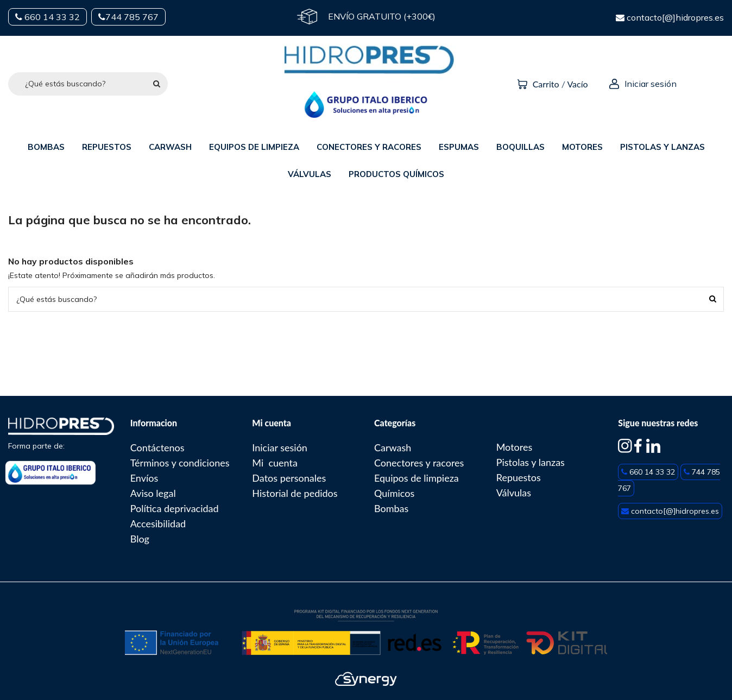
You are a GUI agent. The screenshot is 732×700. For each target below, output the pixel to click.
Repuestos (519, 477)
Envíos (144, 478)
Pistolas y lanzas (531, 462)
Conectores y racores (419, 463)
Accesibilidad (158, 524)
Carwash (393, 447)
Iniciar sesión (280, 447)
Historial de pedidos (295, 493)
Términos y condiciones (180, 463)
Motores (515, 447)
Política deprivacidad (175, 508)
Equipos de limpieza (417, 478)
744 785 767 (128, 17)
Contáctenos (157, 447)
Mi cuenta (275, 463)
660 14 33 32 (48, 17)
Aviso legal (153, 493)
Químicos (394, 493)
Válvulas (514, 493)
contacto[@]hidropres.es (670, 17)
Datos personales (289, 478)
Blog (140, 539)
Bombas (391, 508)
